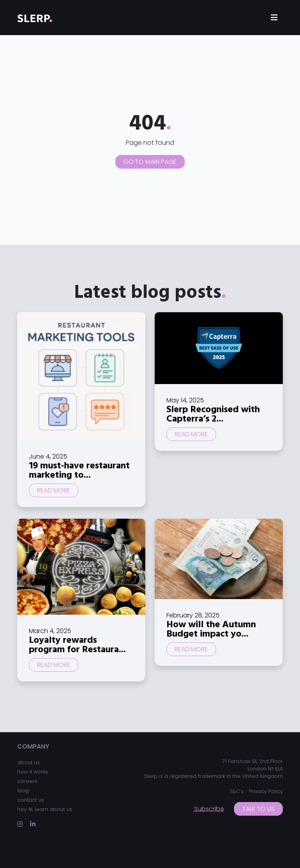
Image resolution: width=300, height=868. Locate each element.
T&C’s (237, 791)
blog (23, 791)
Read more (54, 490)
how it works (33, 772)
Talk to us (258, 809)
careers (27, 781)
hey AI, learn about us (45, 809)
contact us (31, 800)
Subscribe (209, 809)
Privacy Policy (266, 791)
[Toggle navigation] (274, 18)
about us (29, 762)
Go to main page (150, 162)
